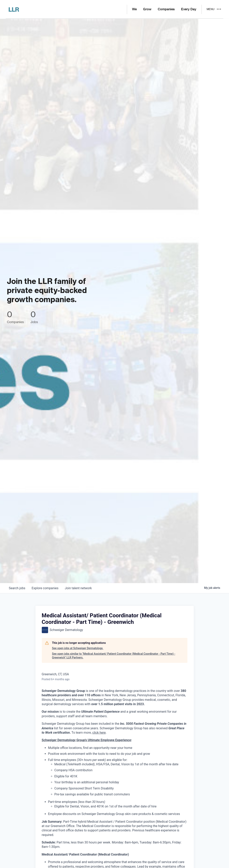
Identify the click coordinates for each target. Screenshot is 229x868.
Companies (166, 9)
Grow (147, 9)
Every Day (189, 9)
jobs (17, 588)
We (134, 9)
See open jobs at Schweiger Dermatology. (78, 648)
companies (45, 588)
